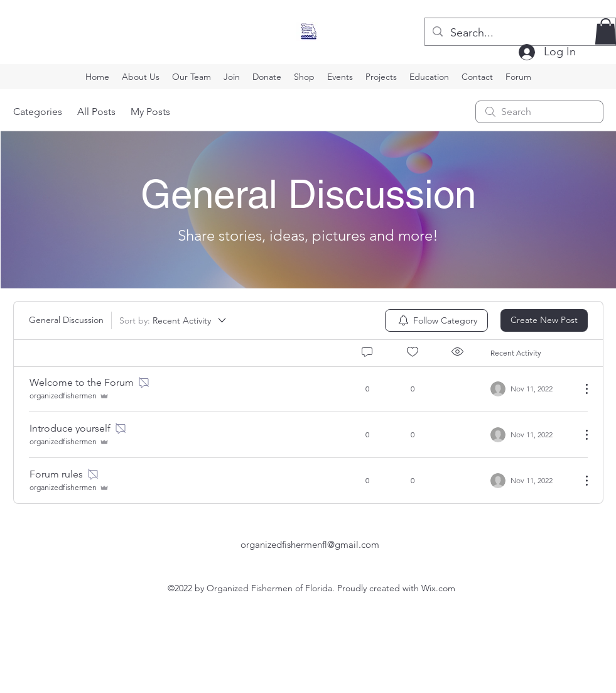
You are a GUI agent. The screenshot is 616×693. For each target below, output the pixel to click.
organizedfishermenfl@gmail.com (310, 544)
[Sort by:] (174, 320)
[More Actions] (580, 389)
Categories (38, 112)
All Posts (96, 112)
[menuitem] (436, 320)
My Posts (150, 112)
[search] (539, 112)
